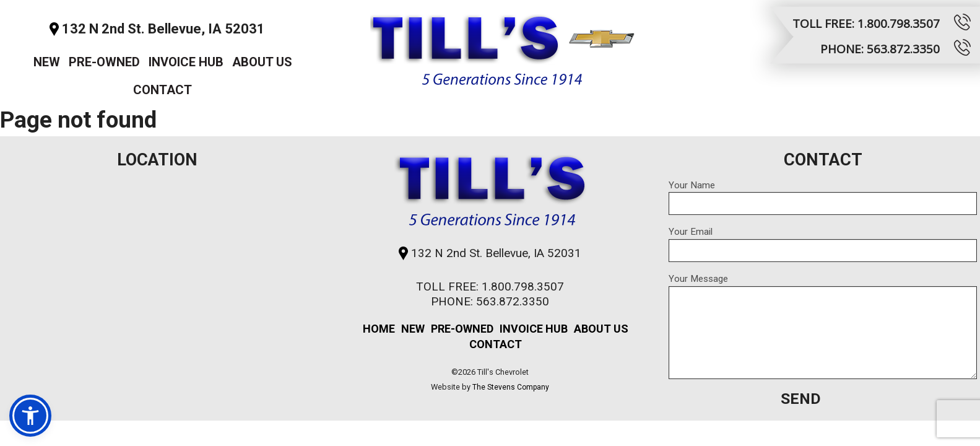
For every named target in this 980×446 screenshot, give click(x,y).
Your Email (823, 244)
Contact (163, 90)
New (47, 62)
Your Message (823, 326)
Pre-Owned (104, 62)
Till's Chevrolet (502, 46)
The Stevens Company (511, 387)
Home (379, 329)
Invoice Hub (186, 62)
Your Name (823, 198)
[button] (30, 416)
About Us (262, 62)
